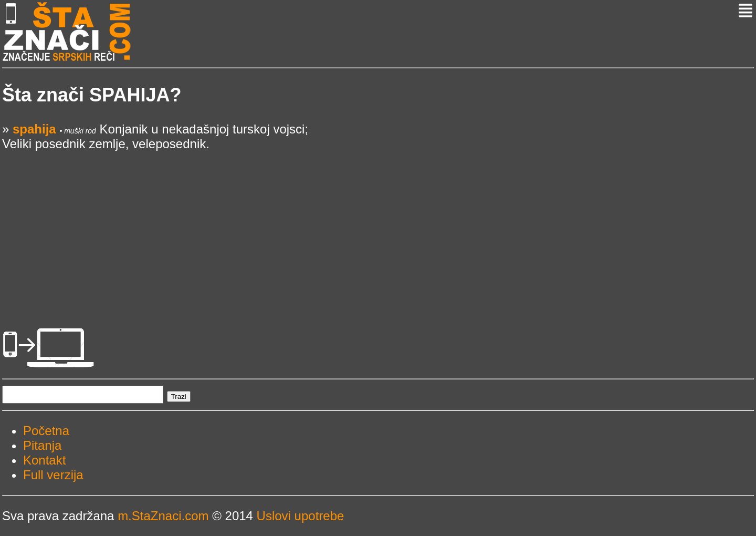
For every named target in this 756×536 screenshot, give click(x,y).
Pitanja (42, 445)
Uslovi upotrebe (301, 516)
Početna (46, 431)
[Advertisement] (317, 225)
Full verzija (53, 475)
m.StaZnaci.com (163, 516)
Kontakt (44, 460)
